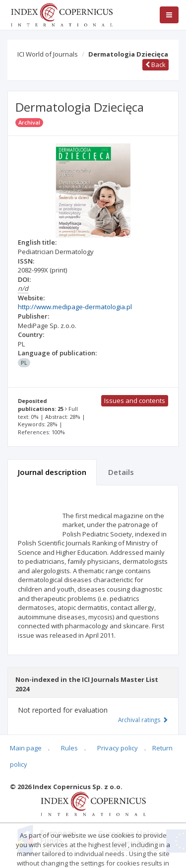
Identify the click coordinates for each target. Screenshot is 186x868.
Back (155, 65)
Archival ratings (143, 720)
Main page (26, 748)
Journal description (52, 472)
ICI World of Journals (48, 54)
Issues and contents (135, 401)
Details (121, 472)
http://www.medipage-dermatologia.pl (75, 307)
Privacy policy (118, 748)
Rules (69, 748)
